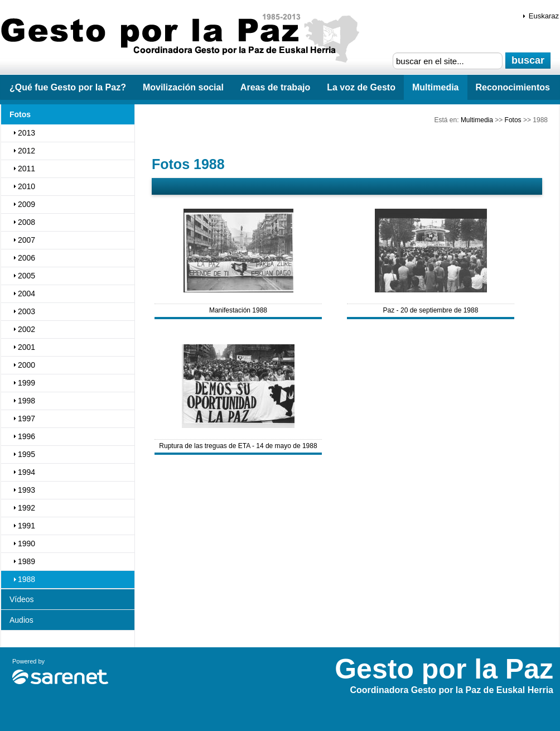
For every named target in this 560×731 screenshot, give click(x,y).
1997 (26, 419)
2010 (26, 186)
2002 (26, 329)
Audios (21, 620)
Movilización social (183, 87)
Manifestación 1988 (238, 310)
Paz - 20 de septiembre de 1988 (431, 310)
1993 (26, 490)
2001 (26, 347)
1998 (26, 401)
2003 (26, 311)
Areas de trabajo (275, 87)
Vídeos (22, 599)
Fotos (513, 120)
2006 (26, 258)
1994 (26, 472)
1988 (26, 579)
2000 (26, 365)
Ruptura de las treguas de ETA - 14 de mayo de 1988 (238, 446)
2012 (26, 151)
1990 (26, 544)
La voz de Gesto (361, 87)
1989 (26, 561)
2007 (26, 240)
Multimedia (436, 87)
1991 (26, 526)
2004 (26, 294)
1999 (26, 383)
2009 (26, 204)
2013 (26, 133)
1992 (26, 508)
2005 (26, 276)
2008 (26, 222)
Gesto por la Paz (184, 39)
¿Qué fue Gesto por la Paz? (68, 87)
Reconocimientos (513, 87)
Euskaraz (544, 16)
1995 (26, 454)
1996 (26, 436)
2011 (26, 169)
